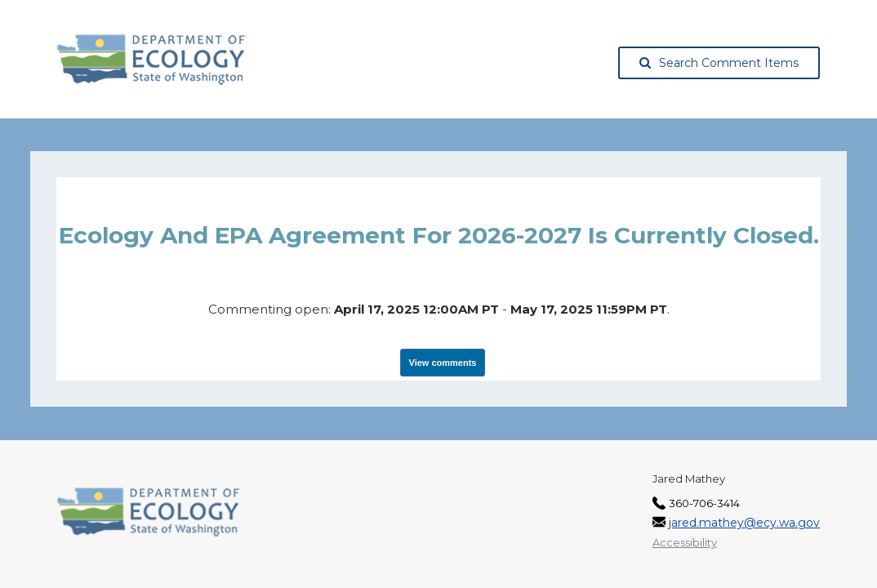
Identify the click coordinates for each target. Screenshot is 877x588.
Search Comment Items (719, 63)
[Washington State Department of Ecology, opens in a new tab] (151, 60)
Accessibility (685, 542)
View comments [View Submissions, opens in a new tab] (443, 363)
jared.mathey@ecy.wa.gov (744, 523)
